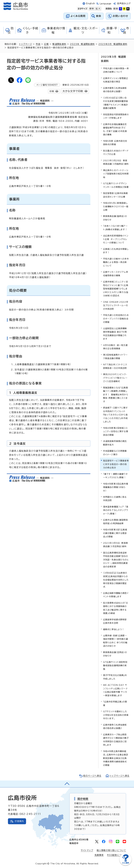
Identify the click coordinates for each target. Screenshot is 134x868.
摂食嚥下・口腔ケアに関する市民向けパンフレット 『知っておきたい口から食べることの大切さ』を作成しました (115, 415)
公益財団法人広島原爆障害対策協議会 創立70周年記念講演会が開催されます (115, 334)
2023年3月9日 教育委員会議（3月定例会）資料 (116, 545)
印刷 (52, 91)
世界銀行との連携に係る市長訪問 (115, 499)
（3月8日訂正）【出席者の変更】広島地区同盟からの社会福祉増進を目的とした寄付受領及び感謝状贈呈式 (116, 580)
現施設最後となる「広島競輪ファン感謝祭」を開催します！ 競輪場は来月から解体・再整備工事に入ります (116, 395)
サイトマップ (87, 850)
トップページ (26, 44)
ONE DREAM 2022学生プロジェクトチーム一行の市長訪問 (116, 305)
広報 (46, 44)
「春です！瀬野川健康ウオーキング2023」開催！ (115, 476)
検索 (99, 16)
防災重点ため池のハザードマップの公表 (116, 152)
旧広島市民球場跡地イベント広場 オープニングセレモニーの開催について (116, 239)
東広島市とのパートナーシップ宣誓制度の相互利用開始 (116, 174)
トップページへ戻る (120, 776)
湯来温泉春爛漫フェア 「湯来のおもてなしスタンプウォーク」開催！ (116, 510)
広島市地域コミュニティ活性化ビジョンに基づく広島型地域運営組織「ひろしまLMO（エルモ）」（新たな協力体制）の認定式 (116, 289)
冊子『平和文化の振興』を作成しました (115, 677)
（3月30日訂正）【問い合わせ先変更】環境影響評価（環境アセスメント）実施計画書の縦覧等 (116, 103)
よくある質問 (78, 16)
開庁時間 (83, 799)
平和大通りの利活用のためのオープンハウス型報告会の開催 (116, 319)
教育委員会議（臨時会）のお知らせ (115, 218)
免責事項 (99, 855)
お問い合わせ (120, 16)
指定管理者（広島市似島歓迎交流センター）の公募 (116, 195)
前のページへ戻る (92, 776)
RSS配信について (117, 855)
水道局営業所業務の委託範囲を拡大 (115, 443)
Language (105, 4)
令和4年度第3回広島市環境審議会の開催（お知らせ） (116, 487)
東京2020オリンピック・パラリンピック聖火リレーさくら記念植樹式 (115, 378)
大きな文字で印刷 (73, 91)
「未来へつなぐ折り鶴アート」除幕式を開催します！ (115, 228)
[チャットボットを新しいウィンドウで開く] (126, 865)
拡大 (98, 9)
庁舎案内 (19, 821)
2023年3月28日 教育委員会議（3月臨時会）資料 (116, 162)
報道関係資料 (59, 44)
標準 (91, 9)
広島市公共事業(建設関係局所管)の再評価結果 (116, 522)
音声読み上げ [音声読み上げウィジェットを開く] (124, 3)
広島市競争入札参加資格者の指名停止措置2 (115, 726)
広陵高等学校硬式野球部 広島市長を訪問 (116, 621)
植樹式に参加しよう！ (114, 629)
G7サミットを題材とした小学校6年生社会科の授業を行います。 (116, 715)
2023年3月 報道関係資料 (113, 44)
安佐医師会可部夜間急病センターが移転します (116, 116)
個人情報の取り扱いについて (111, 850)
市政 (38, 44)
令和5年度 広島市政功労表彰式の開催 (115, 143)
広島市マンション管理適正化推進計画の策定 (116, 80)
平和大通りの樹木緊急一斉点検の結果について (116, 70)
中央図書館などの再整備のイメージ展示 (115, 453)
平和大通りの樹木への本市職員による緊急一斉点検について (116, 262)
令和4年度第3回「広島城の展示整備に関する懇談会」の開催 (115, 533)
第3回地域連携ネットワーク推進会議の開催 (115, 356)
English (91, 3)
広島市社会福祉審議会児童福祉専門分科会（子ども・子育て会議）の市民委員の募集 (115, 129)
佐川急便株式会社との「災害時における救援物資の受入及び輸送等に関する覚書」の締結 (116, 608)
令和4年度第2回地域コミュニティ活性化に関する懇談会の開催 (116, 431)
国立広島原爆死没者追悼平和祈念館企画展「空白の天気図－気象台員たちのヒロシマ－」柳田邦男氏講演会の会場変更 (116, 560)
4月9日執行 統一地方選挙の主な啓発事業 (115, 347)
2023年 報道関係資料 (82, 44)
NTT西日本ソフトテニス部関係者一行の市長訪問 (115, 366)
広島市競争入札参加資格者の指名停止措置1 (115, 90)
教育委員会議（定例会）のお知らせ (115, 654)
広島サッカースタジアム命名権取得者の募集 (116, 274)
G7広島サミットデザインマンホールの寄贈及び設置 (116, 185)
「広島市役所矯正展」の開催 (115, 703)
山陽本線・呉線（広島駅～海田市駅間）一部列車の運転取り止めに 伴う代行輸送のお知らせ (116, 641)
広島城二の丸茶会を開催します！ (116, 251)
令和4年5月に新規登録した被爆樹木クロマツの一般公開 (116, 206)
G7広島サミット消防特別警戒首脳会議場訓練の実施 (115, 666)
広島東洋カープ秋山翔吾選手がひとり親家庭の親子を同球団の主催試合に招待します (116, 740)
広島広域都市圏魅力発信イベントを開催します (116, 595)
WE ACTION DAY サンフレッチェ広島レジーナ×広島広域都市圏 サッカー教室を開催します (115, 690)
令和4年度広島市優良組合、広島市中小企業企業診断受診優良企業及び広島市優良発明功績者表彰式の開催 (116, 758)
